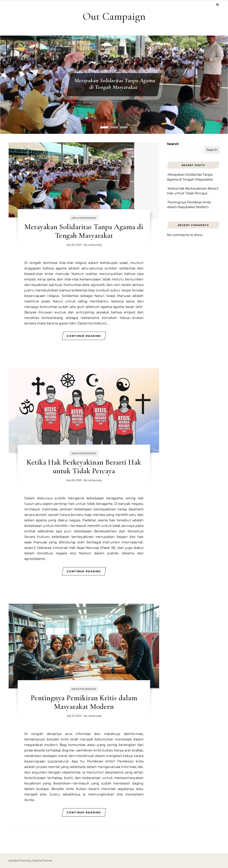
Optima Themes (42, 861)
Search (173, 144)
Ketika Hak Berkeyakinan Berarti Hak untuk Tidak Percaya (84, 467)
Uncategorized (84, 218)
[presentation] (10, 85)
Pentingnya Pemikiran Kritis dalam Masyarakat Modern (84, 702)
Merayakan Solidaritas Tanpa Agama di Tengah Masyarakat (115, 84)
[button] (104, 127)
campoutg (95, 245)
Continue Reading (84, 336)
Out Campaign (114, 16)
